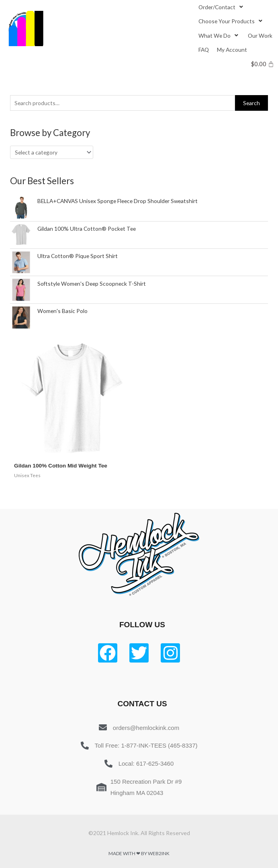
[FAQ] (204, 50)
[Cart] (263, 64)
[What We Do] (219, 36)
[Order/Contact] (222, 7)
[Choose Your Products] (231, 21)
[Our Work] (260, 36)
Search (251, 103)
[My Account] (232, 50)
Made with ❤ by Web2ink (139, 853)
